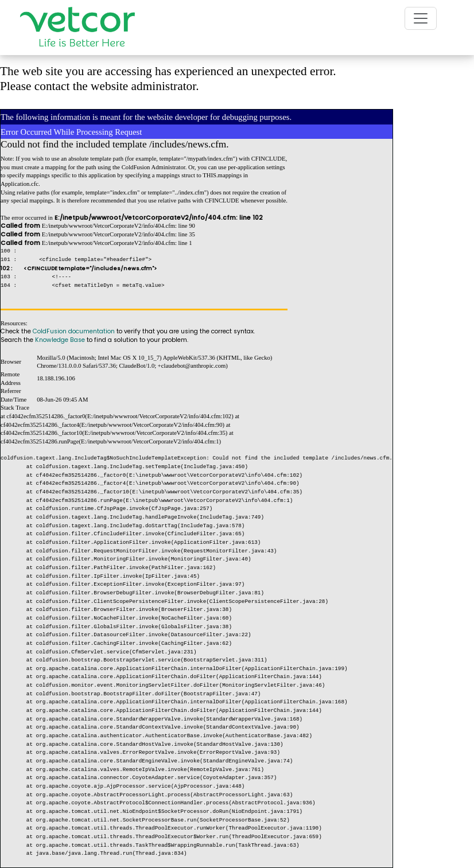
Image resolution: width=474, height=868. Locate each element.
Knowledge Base (60, 340)
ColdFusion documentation (74, 331)
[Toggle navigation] (421, 18)
